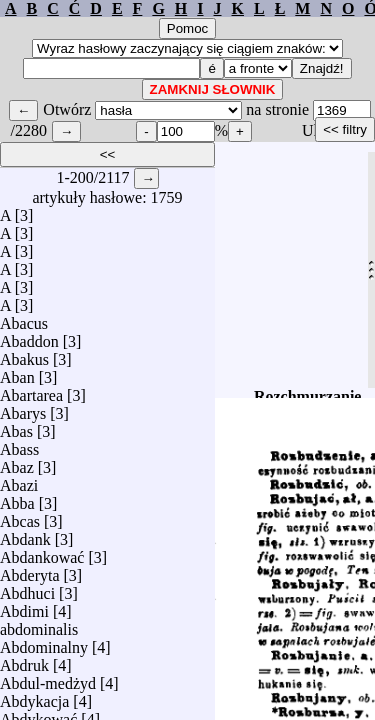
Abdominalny (44, 642)
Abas (16, 426)
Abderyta (30, 570)
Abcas (20, 516)
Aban (17, 372)
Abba (17, 498)
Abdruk (24, 660)
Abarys (23, 408)
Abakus (24, 354)
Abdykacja (34, 696)
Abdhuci (27, 588)
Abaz (17, 462)
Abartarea (31, 390)
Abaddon (29, 336)
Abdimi (24, 606)
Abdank (25, 534)
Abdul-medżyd (48, 678)
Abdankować (42, 552)
